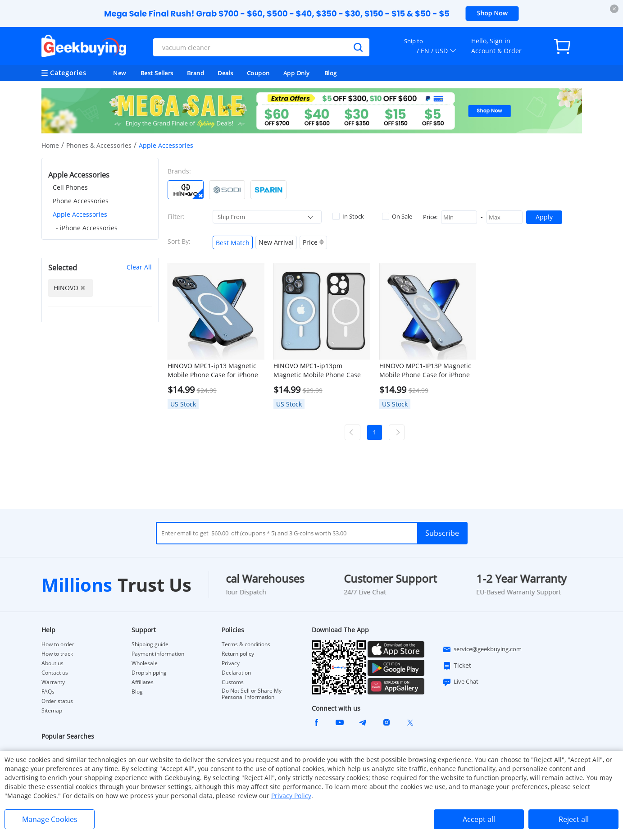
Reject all (574, 819)
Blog (331, 73)
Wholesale (145, 663)
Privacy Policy (291, 796)
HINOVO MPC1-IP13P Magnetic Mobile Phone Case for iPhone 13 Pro (425, 370)
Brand (196, 73)
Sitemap (52, 710)
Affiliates (143, 682)
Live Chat (460, 682)
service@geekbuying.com (482, 649)
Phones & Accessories (99, 145)
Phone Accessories (81, 201)
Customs (233, 682)
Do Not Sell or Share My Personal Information (252, 694)
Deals (225, 73)
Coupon (258, 73)
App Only (297, 73)
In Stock (348, 216)
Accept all (479, 819)
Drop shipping (149, 673)
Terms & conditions (246, 644)
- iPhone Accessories (87, 228)
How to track (57, 654)
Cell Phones (70, 187)
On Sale (397, 216)
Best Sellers (157, 73)
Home (50, 145)
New (120, 73)
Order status (57, 701)
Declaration (236, 673)
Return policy (238, 654)
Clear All (139, 267)
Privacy (231, 663)
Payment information (158, 654)
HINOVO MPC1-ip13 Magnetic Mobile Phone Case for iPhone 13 (213, 370)
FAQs (48, 692)
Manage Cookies (50, 819)
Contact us (55, 673)
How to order (58, 644)
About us (52, 663)
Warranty (53, 682)
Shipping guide (150, 644)
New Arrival (276, 242)
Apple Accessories (80, 214)
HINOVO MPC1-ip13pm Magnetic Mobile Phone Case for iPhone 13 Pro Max (317, 370)
